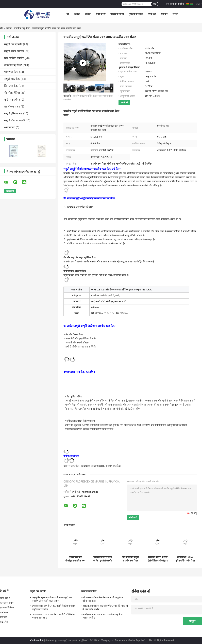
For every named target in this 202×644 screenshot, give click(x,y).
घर (68, 14)
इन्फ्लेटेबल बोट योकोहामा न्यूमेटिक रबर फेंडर (75, 559)
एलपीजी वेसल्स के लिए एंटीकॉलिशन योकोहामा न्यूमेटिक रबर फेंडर (158, 559)
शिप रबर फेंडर (11, 86)
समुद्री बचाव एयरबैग (14, 51)
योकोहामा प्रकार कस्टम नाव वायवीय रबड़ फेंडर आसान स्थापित (103, 616)
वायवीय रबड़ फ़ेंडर (113, 466)
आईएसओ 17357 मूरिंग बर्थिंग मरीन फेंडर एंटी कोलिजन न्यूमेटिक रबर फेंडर (185, 559)
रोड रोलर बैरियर (12, 93)
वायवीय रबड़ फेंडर (22, 28)
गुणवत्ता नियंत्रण (136, 14)
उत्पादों (77, 14)
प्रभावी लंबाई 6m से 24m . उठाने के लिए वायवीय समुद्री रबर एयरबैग (54, 608)
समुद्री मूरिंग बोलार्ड (13, 113)
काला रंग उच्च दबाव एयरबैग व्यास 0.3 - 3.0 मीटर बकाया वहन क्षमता (54, 616)
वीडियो (88, 14)
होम (2, 28)
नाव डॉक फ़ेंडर (73, 466)
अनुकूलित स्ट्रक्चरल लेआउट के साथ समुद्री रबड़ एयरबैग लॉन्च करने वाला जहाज (52, 599)
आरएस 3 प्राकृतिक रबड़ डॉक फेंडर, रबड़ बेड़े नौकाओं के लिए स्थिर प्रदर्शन (105, 608)
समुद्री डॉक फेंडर (12, 79)
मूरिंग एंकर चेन (11, 100)
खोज (155, 4)
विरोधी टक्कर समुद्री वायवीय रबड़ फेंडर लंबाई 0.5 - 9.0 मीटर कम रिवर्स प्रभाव (130, 559)
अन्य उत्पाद (10, 127)
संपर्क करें (152, 14)
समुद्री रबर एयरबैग (13, 44)
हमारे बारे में (100, 14)
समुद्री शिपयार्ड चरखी (14, 120)
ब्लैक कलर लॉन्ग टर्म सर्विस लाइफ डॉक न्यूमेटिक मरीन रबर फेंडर (103, 599)
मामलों (175, 14)
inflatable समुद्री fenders (93, 466)
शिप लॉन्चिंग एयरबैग (14, 58)
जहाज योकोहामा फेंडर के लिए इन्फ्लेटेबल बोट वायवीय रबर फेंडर (103, 559)
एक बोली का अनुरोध (175, 4)
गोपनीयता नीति (37, 640)
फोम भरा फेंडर (11, 72)
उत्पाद (9, 28)
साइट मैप (4, 622)
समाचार (164, 14)
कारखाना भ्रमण (117, 14)
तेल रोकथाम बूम (12, 107)
